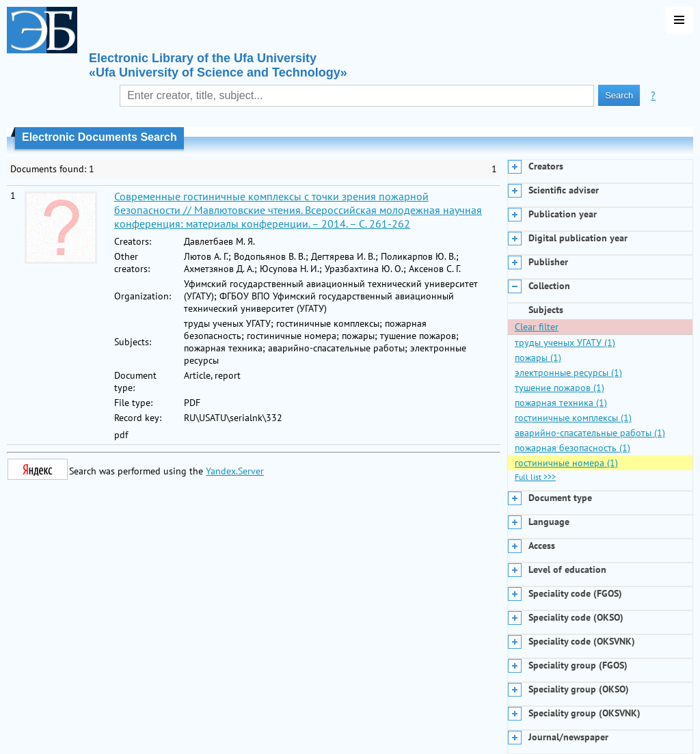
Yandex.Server (235, 471)
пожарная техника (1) (561, 403)
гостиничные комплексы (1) (573, 418)
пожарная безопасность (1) (573, 448)
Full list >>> (535, 477)
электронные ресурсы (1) (568, 373)
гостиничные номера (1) (566, 463)
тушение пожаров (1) (560, 388)
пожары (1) (538, 358)
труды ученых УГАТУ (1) (565, 342)
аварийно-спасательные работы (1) (590, 433)
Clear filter (537, 327)
